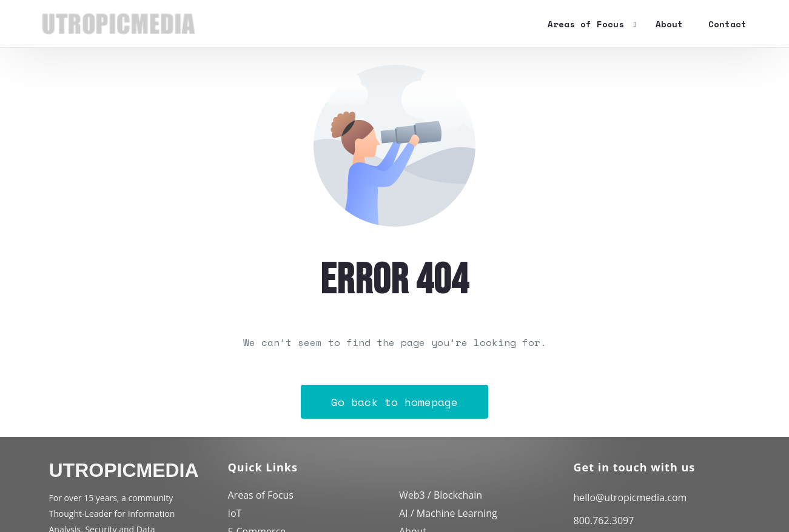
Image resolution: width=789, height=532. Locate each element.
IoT (235, 513)
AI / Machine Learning (448, 513)
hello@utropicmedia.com (630, 497)
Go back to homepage (394, 402)
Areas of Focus (261, 495)
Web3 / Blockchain (441, 495)
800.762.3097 (604, 520)
